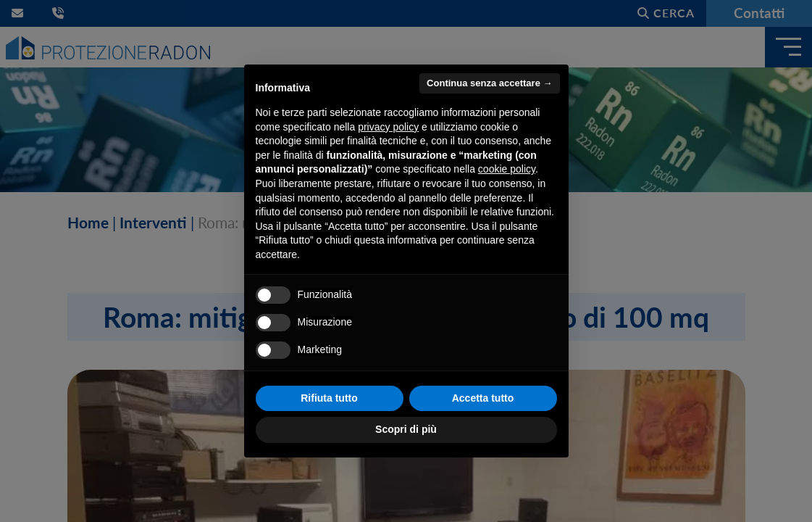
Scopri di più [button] (406, 429)
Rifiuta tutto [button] (329, 398)
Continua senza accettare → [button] (489, 83)
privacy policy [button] (388, 127)
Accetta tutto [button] (483, 398)
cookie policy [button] (507, 169)
